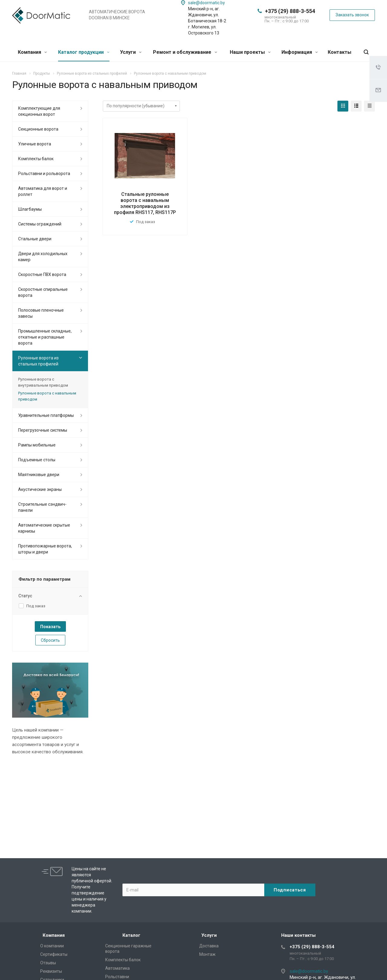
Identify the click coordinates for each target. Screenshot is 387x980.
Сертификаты (54, 954)
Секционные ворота (38, 129)
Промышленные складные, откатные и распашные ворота (45, 337)
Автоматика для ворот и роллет (43, 191)
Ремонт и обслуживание (185, 52)
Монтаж (207, 954)
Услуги (131, 52)
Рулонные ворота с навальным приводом (47, 396)
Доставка (209, 946)
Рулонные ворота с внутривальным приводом (43, 382)
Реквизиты (51, 971)
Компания (32, 52)
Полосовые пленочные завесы (41, 313)
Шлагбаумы (30, 209)
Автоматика (117, 968)
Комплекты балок (36, 159)
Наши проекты (250, 52)
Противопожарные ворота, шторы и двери (45, 549)
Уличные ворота (35, 144)
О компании (52, 946)
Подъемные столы (37, 460)
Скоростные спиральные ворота (43, 292)
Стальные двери (35, 239)
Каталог (131, 935)
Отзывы (48, 963)
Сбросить (50, 640)
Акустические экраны (40, 489)
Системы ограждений (40, 224)
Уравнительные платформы (46, 415)
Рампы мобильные (37, 445)
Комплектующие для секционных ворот (39, 111)
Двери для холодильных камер (43, 257)
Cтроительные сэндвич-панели (42, 507)
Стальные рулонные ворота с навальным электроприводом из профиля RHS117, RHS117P (145, 203)
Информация (300, 52)
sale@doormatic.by (207, 3)
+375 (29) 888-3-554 (290, 11)
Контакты (340, 52)
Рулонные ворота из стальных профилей (38, 361)
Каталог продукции (84, 52)
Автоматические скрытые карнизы (44, 528)
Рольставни (117, 977)
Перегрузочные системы (43, 430)
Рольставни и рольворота (44, 174)
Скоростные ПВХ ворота (42, 274)
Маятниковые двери (39, 475)
